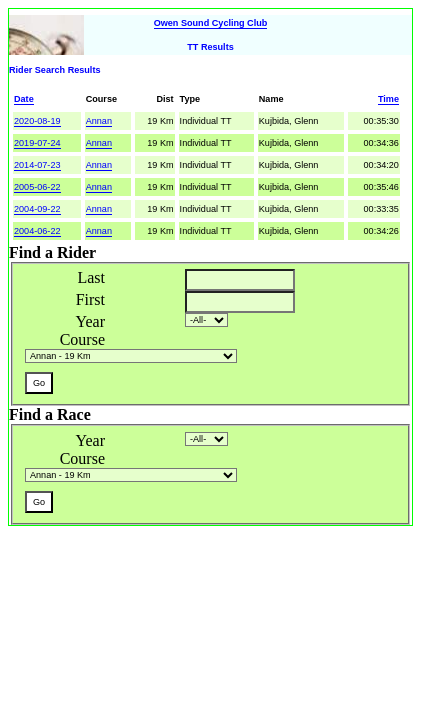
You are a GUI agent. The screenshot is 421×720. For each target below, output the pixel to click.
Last (91, 277)
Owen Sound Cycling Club (211, 23)
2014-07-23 (37, 165)
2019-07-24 (37, 143)
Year (90, 321)
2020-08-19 (37, 121)
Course (82, 339)
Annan (99, 121)
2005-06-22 (37, 187)
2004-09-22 (37, 209)
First (90, 299)
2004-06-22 (37, 231)
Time (388, 99)
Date (24, 99)
